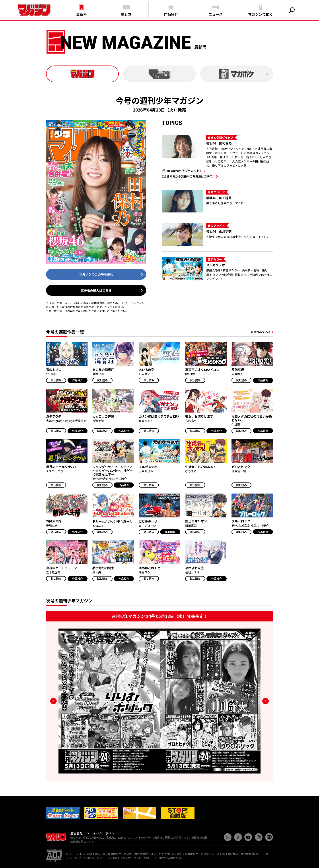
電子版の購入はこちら (96, 290)
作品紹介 (78, 380)
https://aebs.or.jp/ (171, 858)
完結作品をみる (261, 332)
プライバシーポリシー (102, 833)
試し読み (56, 380)
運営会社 (76, 833)
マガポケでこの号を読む (96, 274)
